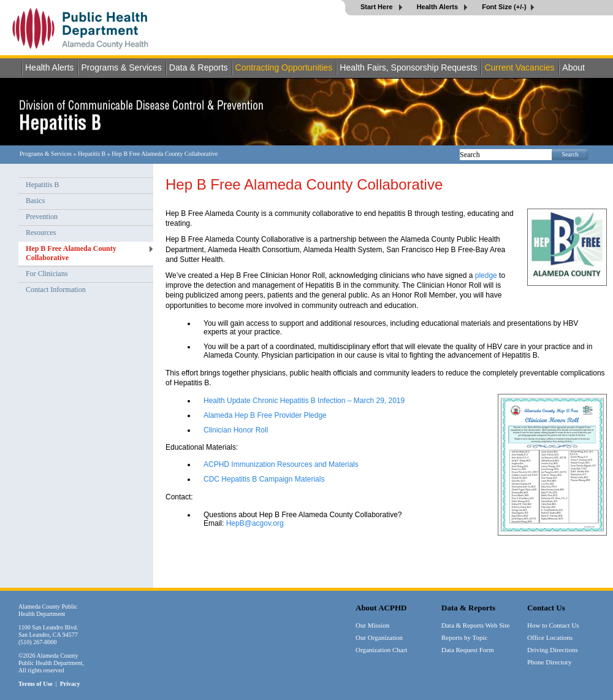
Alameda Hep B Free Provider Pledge (265, 415)
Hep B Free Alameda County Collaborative (71, 253)
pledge (486, 275)
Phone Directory (549, 662)
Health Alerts (439, 7)
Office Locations (550, 637)
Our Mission (372, 625)
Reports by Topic (464, 637)
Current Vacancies (519, 67)
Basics (35, 201)
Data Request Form (468, 650)
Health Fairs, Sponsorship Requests (408, 67)
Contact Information (56, 290)
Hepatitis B (92, 154)
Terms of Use (36, 684)
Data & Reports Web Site (475, 625)
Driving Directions (553, 650)
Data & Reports (199, 67)
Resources (41, 233)
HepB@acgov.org (255, 523)
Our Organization (379, 637)
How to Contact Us (553, 625)
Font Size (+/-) (504, 7)
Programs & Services (121, 67)
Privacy (70, 684)
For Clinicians (47, 274)
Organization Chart (381, 650)
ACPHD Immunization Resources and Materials (281, 464)
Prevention (42, 217)
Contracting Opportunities (284, 67)
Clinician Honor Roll (236, 430)
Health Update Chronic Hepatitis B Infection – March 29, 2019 (304, 401)
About (573, 67)
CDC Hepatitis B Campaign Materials (264, 479)
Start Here (378, 7)
